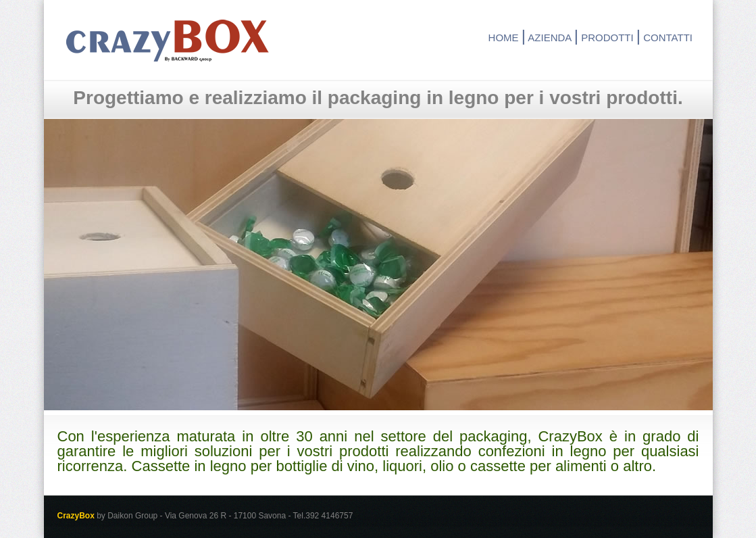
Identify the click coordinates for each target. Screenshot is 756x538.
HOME (504, 38)
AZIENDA (549, 38)
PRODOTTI (607, 38)
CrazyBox (168, 41)
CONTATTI (668, 38)
